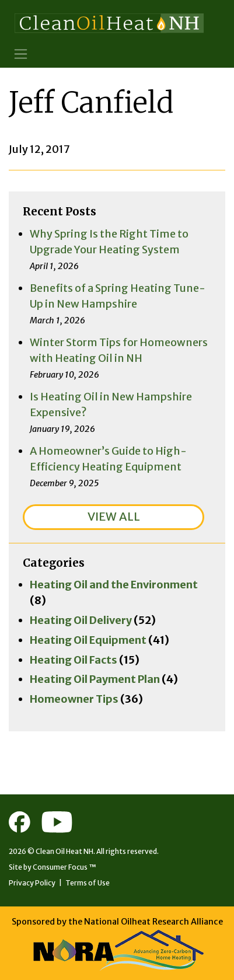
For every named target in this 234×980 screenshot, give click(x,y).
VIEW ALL (114, 517)
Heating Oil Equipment (88, 640)
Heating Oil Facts (74, 660)
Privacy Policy (32, 883)
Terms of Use (88, 883)
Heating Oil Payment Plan (95, 679)
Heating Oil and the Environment (114, 585)
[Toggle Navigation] (21, 54)
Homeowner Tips (74, 699)
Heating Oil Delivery (81, 620)
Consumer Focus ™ (64, 867)
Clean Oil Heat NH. (65, 851)
